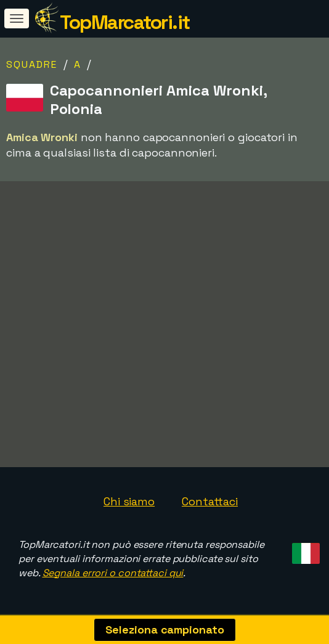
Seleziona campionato (165, 630)
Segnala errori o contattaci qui (113, 573)
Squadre (32, 64)
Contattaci (210, 501)
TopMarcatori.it (125, 22)
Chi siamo (129, 501)
